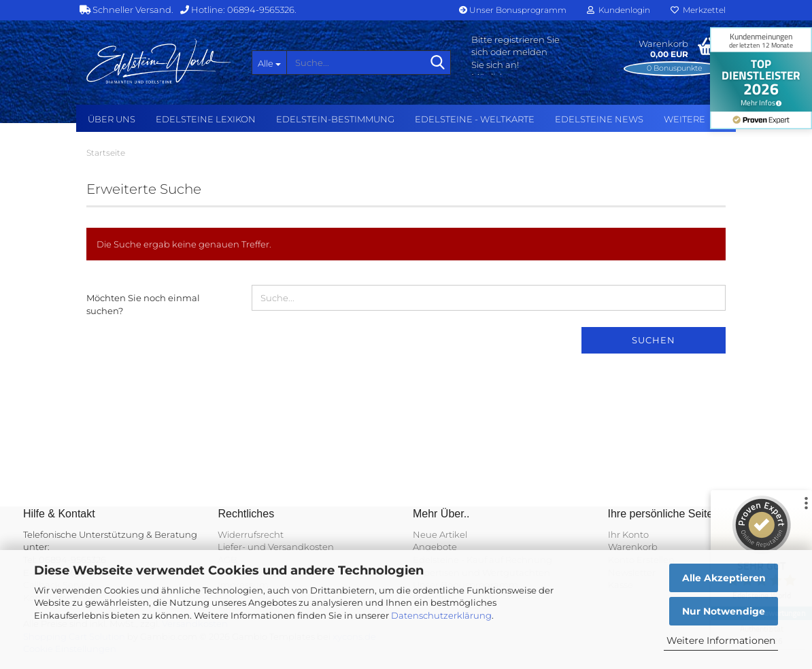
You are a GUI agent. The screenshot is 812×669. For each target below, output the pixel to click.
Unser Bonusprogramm (513, 10)
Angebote (435, 547)
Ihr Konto (628, 534)
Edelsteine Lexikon (206, 119)
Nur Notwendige (724, 611)
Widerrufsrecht (251, 534)
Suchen (654, 340)
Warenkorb (633, 547)
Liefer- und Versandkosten (276, 547)
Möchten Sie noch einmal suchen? (143, 304)
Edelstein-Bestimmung (335, 119)
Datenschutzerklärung (441, 615)
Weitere (684, 119)
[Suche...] (269, 63)
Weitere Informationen (721, 640)
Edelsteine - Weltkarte (475, 119)
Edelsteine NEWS (599, 119)
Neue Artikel (440, 534)
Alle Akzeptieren (724, 578)
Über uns (112, 119)
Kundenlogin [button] (619, 10)
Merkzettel (698, 10)
